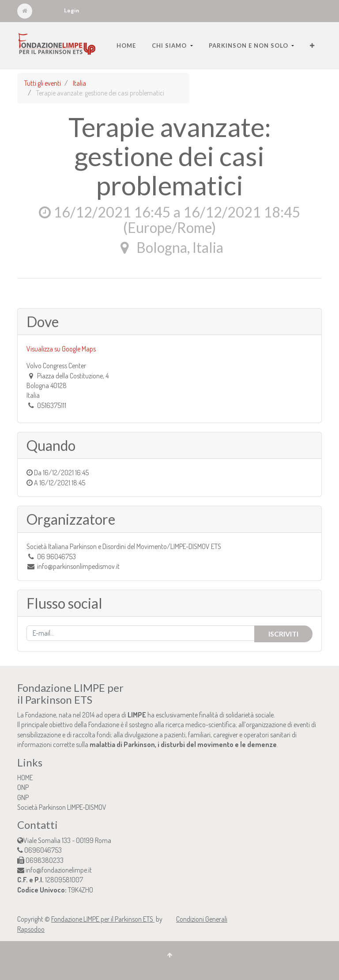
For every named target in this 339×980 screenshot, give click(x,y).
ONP (23, 787)
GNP (23, 797)
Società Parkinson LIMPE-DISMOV (62, 807)
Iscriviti (283, 634)
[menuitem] (126, 46)
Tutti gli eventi (43, 83)
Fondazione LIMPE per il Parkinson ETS (103, 919)
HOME (25, 778)
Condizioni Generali (202, 919)
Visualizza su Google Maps (61, 349)
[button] (312, 46)
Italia (79, 83)
